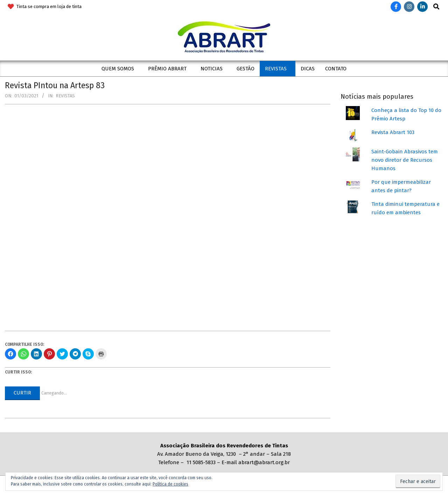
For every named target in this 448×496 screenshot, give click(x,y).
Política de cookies (170, 484)
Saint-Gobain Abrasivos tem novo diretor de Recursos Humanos (405, 160)
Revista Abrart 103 (393, 132)
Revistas (65, 96)
